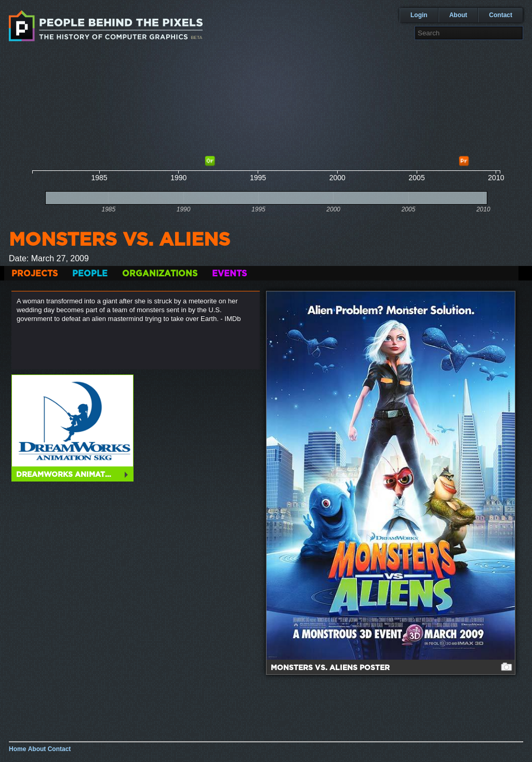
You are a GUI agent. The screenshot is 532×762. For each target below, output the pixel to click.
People (90, 274)
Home (17, 749)
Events (229, 274)
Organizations (160, 274)
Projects (35, 274)
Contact (501, 15)
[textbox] (469, 33)
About (458, 15)
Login (419, 15)
